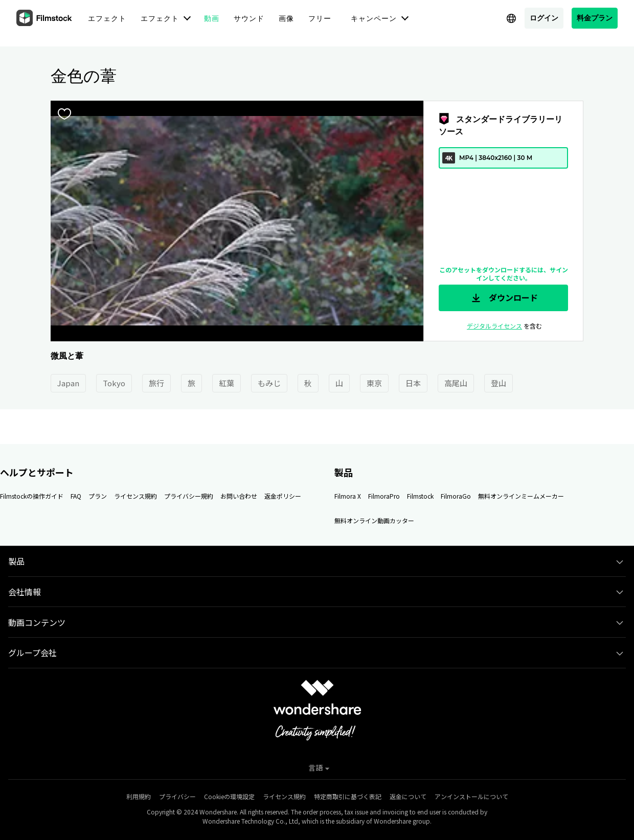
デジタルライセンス (494, 326)
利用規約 (139, 796)
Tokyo (114, 383)
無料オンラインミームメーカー (521, 496)
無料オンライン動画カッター (374, 520)
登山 (499, 383)
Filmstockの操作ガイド (32, 496)
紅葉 (227, 383)
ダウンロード (504, 298)
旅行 (156, 383)
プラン (98, 496)
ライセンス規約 (135, 496)
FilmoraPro (384, 496)
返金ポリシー (283, 496)
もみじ (269, 383)
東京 (374, 383)
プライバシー (177, 796)
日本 (413, 383)
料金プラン (595, 18)
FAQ (76, 496)
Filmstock (420, 496)
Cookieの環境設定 (229, 796)
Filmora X (348, 496)
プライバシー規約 (189, 496)
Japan (68, 383)
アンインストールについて (471, 796)
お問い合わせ (239, 496)
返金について (408, 796)
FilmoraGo (456, 496)
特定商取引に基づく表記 (348, 796)
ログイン (544, 18)
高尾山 (456, 383)
